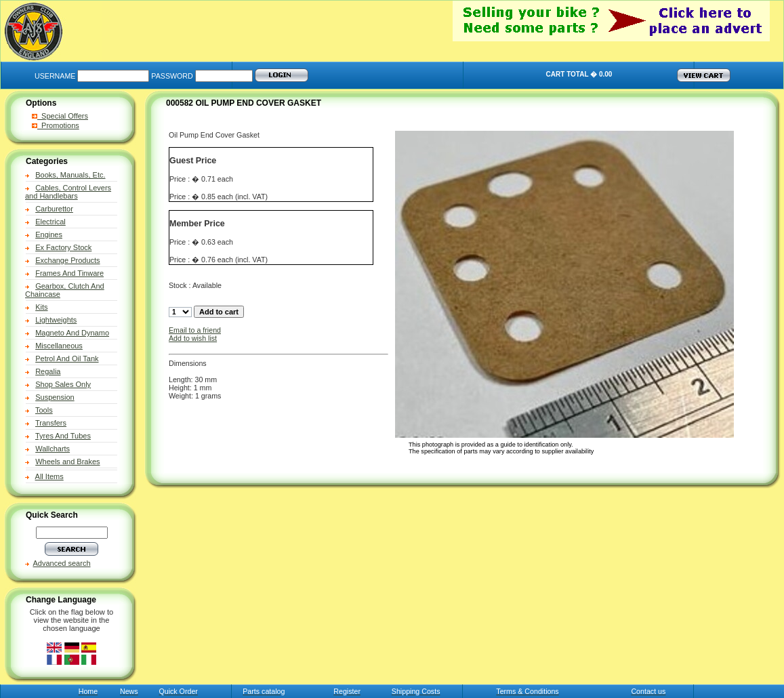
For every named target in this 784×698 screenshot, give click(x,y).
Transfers (51, 423)
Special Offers (60, 116)
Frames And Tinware (69, 273)
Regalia (48, 371)
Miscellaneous (59, 346)
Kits (41, 307)
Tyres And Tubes (63, 436)
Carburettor (54, 209)
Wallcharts (53, 449)
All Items (49, 476)
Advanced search (62, 563)
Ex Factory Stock (63, 247)
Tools (44, 410)
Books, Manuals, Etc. (70, 175)
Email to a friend (195, 330)
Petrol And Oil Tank (67, 358)
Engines (49, 234)
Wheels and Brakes (67, 461)
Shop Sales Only (63, 384)
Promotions (56, 125)
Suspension (55, 397)
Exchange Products (67, 260)
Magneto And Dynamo (72, 333)
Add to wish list (193, 338)
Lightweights (56, 320)
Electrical (50, 222)
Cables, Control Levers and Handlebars (68, 192)
